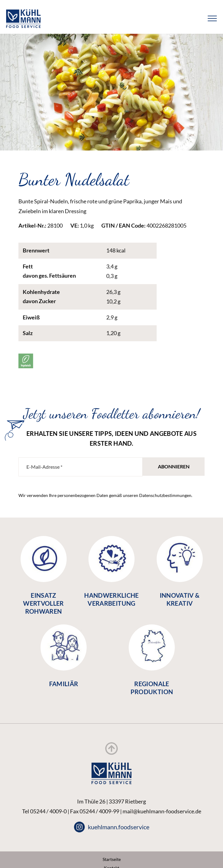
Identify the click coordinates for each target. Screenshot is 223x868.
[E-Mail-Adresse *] (80, 467)
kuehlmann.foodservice (112, 827)
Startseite (112, 859)
